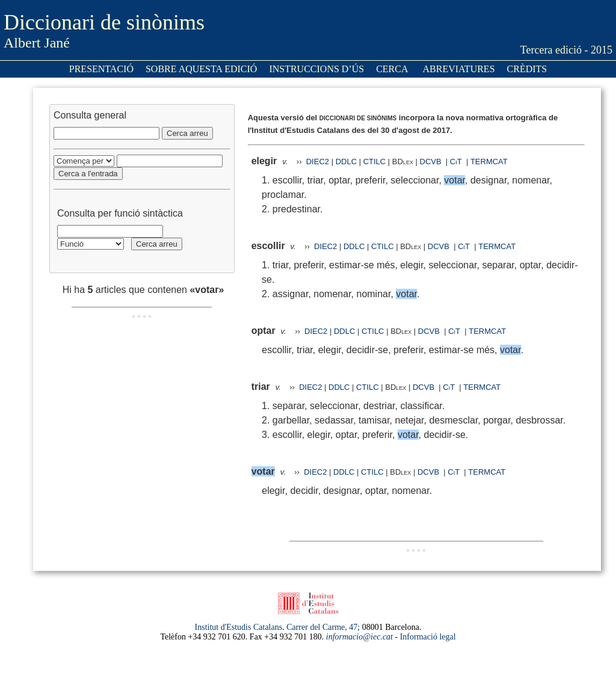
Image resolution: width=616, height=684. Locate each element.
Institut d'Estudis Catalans (239, 627)
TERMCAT (489, 162)
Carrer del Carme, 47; (323, 627)
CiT (456, 162)
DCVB (432, 162)
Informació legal (428, 637)
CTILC (375, 162)
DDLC (346, 162)
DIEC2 (318, 162)
